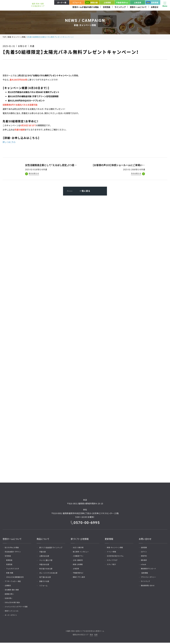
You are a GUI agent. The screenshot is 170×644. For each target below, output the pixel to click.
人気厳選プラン (79, 557)
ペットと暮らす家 (46, 562)
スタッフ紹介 (112, 566)
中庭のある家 (44, 566)
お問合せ (155, 7)
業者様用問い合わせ (149, 587)
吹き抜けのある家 (46, 570)
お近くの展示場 (79, 549)
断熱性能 (11, 562)
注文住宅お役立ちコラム (116, 557)
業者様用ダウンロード (150, 570)
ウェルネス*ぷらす (14, 570)
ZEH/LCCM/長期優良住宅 (17, 578)
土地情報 (107, 2)
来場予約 (145, 557)
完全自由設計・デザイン (14, 553)
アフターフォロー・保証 (14, 583)
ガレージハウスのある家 (48, 574)
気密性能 (11, 566)
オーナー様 (62, 2)
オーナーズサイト (12, 617)
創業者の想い (10, 595)
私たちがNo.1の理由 (13, 549)
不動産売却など (122, 2)
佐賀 (96, 636)
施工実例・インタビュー (82, 553)
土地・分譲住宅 (79, 562)
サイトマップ (146, 583)
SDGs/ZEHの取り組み (13, 604)
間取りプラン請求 (80, 578)
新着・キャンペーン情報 (16, 37)
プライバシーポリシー (150, 578)
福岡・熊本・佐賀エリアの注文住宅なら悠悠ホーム (86, 632)
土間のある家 (44, 557)
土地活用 (138, 2)
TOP (4, 37)
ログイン (145, 553)
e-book (144, 566)
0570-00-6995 (87, 524)
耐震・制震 (11, 574)
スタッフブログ (113, 562)
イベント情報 (112, 553)
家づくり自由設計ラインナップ (51, 549)
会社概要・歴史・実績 (13, 591)
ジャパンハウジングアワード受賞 (18, 608)
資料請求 (145, 562)
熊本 (91, 636)
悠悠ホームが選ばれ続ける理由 (86, 7)
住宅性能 (107, 7)
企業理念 (9, 587)
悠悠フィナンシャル (13, 612)
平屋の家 (43, 553)
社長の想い (9, 600)
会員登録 (145, 549)
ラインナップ (120, 7)
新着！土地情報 (79, 566)
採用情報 (152, 2)
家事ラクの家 (44, 583)
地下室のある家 (45, 578)
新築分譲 (92, 2)
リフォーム (77, 2)
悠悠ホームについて (138, 7)
